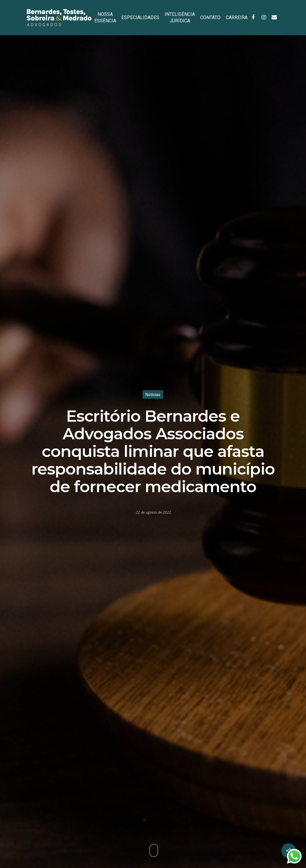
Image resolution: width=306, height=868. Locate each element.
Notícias (153, 394)
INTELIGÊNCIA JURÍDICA (180, 17)
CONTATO (210, 17)
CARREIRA (237, 17)
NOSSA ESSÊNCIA (105, 17)
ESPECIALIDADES (140, 17)
